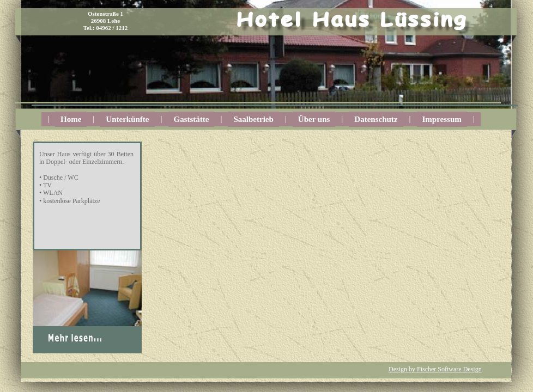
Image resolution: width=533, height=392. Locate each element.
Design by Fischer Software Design (435, 369)
